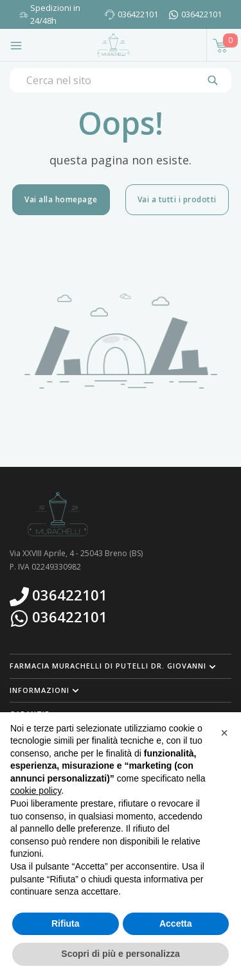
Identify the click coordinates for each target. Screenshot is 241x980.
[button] (121, 666)
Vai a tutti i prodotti (177, 199)
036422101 (138, 14)
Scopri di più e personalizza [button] (120, 954)
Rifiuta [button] (66, 923)
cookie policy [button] (36, 791)
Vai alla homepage (61, 199)
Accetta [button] (176, 923)
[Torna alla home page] (113, 45)
